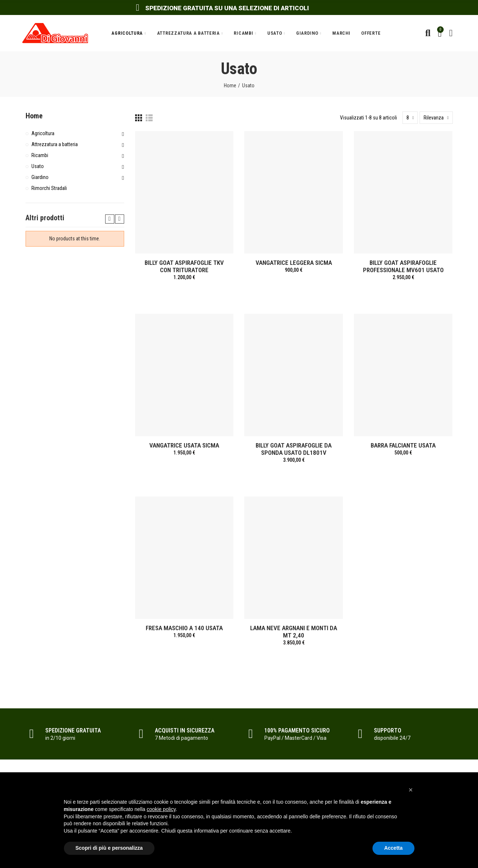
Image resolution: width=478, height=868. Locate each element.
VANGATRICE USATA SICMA (184, 445)
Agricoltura (43, 133)
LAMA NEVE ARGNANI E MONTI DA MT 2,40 (294, 632)
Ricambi (40, 155)
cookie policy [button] (161, 809)
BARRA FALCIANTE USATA (403, 445)
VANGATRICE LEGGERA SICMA (294, 263)
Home (34, 116)
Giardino (40, 177)
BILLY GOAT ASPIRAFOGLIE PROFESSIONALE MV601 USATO (403, 266)
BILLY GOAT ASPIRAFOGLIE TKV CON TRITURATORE (184, 266)
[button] (411, 790)
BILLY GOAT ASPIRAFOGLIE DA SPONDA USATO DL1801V (294, 449)
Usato (38, 166)
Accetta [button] (393, 848)
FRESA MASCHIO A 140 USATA (184, 628)
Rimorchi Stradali (49, 188)
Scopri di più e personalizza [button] (109, 848)
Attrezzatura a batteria (55, 144)
